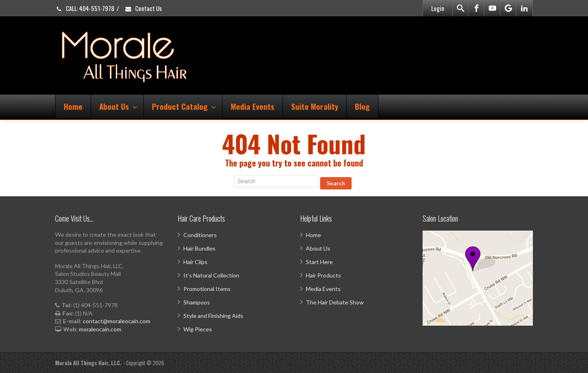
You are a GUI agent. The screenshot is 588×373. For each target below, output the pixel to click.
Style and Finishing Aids (213, 316)
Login (438, 8)
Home (73, 106)
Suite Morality (315, 106)
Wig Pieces (198, 329)
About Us (118, 106)
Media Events (253, 106)
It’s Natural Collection (211, 275)
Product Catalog (184, 106)
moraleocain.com (100, 329)
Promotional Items (207, 289)
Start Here (319, 262)
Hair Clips (195, 262)
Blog (362, 106)
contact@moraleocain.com (117, 321)
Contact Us (143, 8)
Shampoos (197, 302)
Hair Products (323, 275)
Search (336, 183)
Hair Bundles (199, 248)
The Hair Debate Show (335, 302)
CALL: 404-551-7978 (85, 8)
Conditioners (200, 235)
